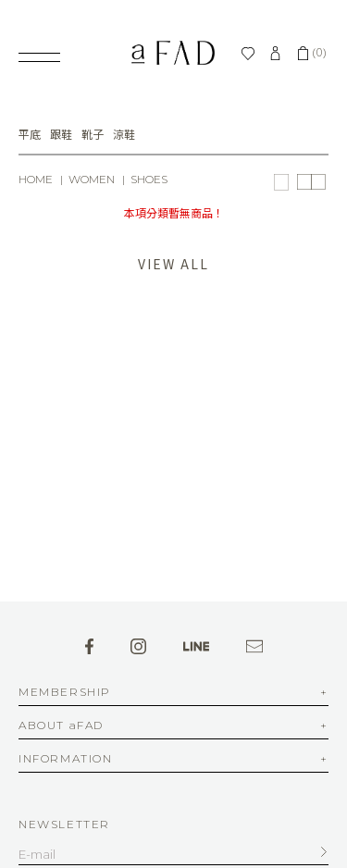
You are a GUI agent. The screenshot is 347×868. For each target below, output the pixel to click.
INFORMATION (66, 759)
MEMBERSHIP (65, 693)
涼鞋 (124, 135)
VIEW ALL (173, 264)
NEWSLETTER (64, 824)
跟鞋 (61, 135)
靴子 (93, 135)
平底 (30, 135)
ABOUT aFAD (61, 726)
